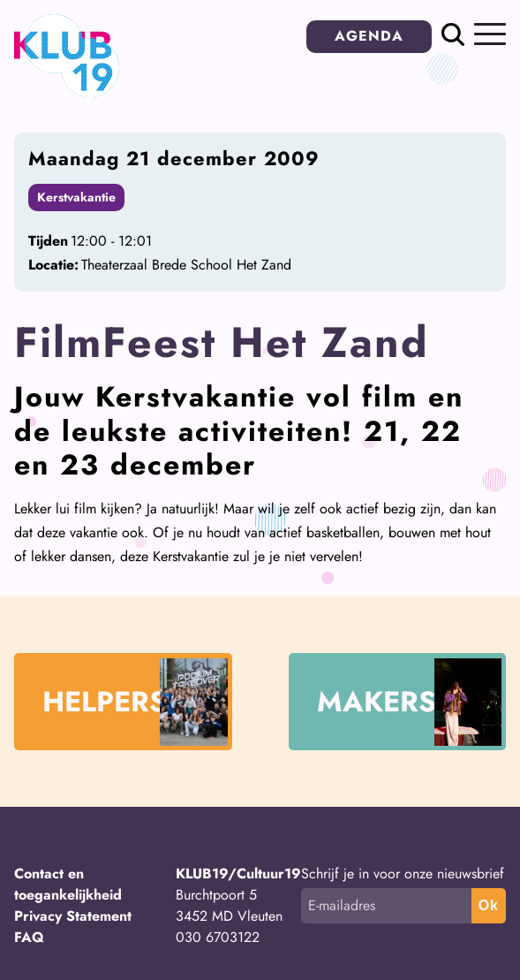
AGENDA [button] (369, 36)
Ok (489, 905)
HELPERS (135, 702)
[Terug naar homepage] (67, 92)
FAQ (29, 937)
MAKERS (410, 702)
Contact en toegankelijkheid (68, 884)
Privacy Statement (73, 916)
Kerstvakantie (76, 197)
